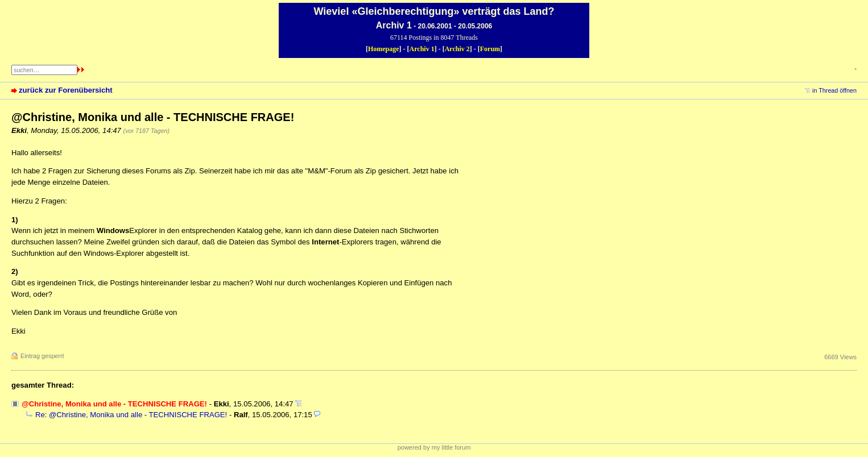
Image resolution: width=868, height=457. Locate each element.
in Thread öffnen (834, 90)
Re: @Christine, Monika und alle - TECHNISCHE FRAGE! (131, 415)
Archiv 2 (457, 49)
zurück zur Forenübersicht (66, 90)
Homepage (384, 49)
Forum (490, 49)
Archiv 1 (422, 49)
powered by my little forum (434, 447)
